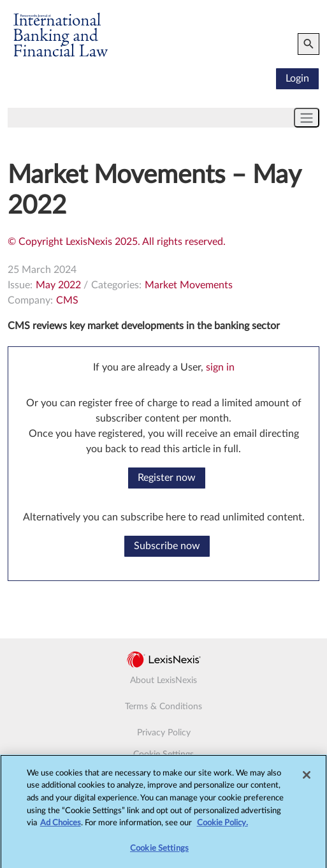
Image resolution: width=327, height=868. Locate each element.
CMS (67, 300)
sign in (220, 367)
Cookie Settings (163, 754)
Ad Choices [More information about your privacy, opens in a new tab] (61, 827)
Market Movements (189, 285)
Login (297, 78)
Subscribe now (167, 546)
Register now (167, 478)
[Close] (307, 779)
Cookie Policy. (222, 827)
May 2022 (58, 285)
